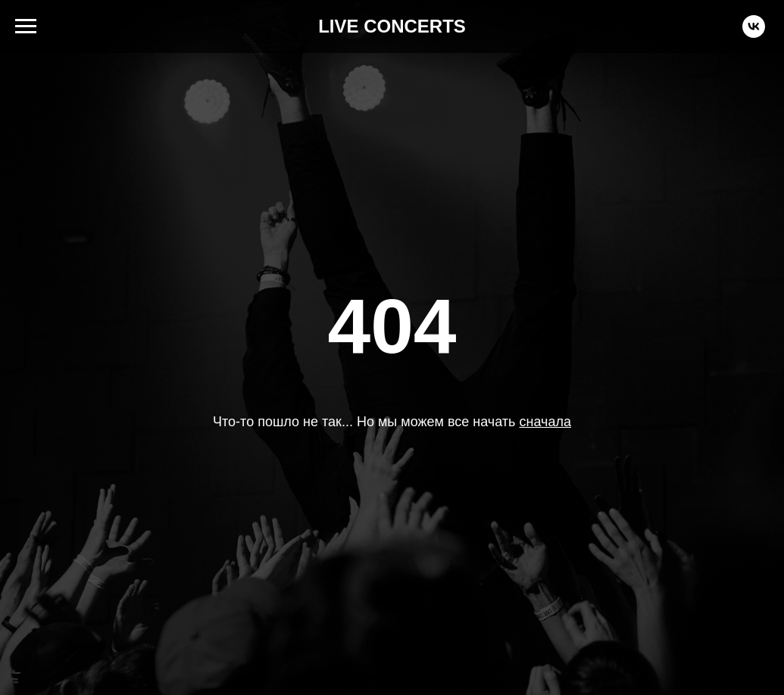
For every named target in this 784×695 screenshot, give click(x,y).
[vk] (754, 34)
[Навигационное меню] (26, 26)
